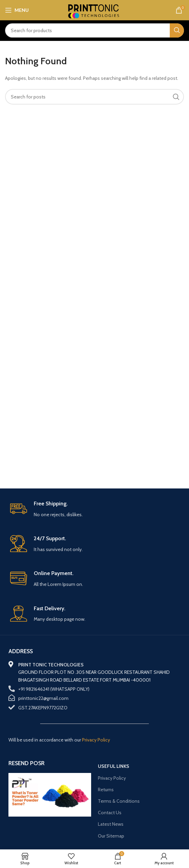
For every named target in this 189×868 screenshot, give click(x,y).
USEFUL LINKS (114, 766)
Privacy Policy (112, 778)
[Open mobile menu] (17, 10)
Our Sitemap (111, 836)
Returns (106, 790)
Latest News (111, 824)
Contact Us (110, 813)
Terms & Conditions (119, 801)
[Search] (94, 30)
